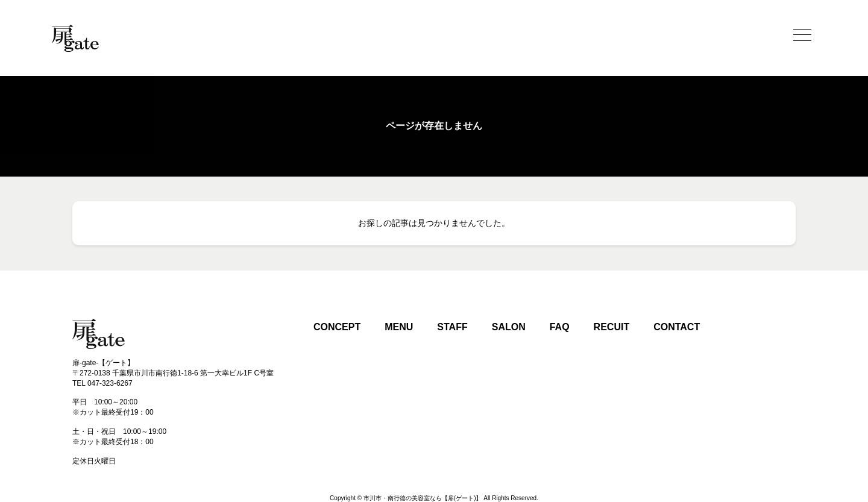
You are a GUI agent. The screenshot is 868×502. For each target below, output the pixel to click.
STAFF (452, 327)
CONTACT (677, 327)
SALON (509, 327)
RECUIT (612, 327)
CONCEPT (337, 327)
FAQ (560, 327)
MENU (399, 327)
